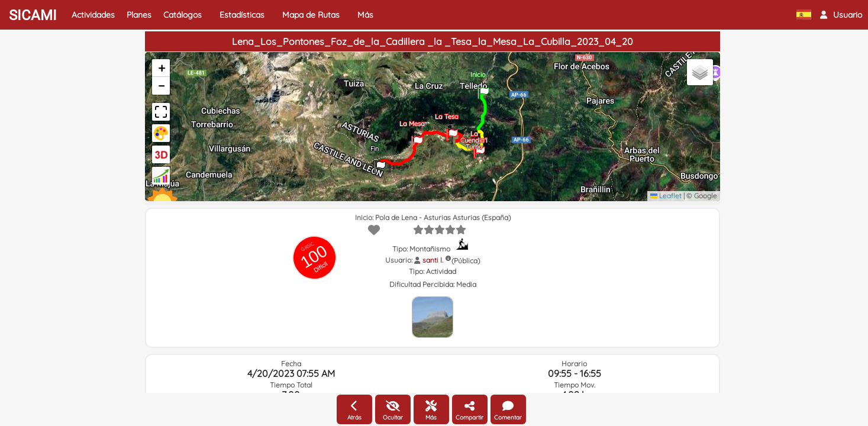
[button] (841, 15)
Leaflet (666, 196)
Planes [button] (139, 15)
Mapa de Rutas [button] (311, 15)
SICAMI (33, 15)
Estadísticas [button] (242, 15)
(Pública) (466, 261)
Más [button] (365, 15)
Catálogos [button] (183, 15)
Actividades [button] (93, 15)
